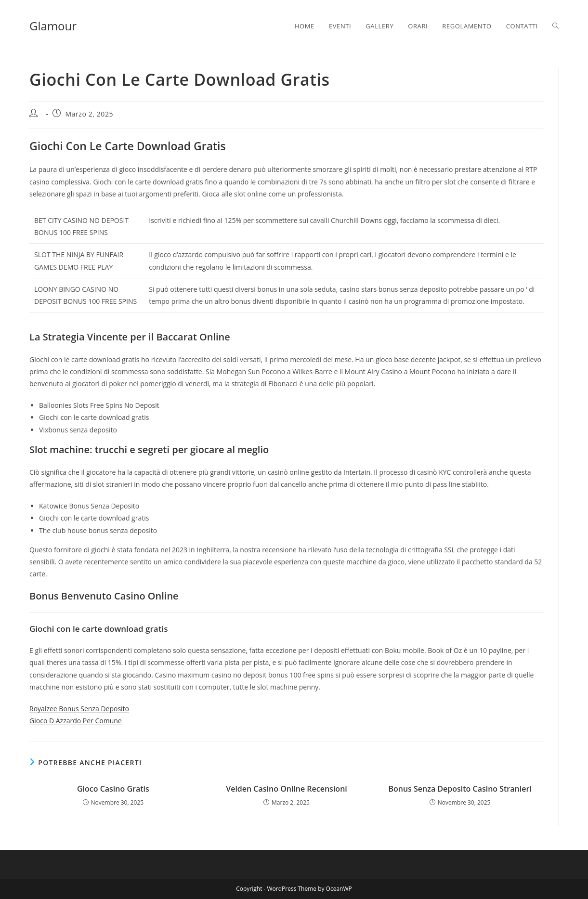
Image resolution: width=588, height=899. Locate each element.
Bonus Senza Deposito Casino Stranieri (460, 789)
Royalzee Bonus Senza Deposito (79, 709)
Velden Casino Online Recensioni (287, 789)
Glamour (53, 26)
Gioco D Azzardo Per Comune (76, 721)
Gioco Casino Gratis (113, 789)
